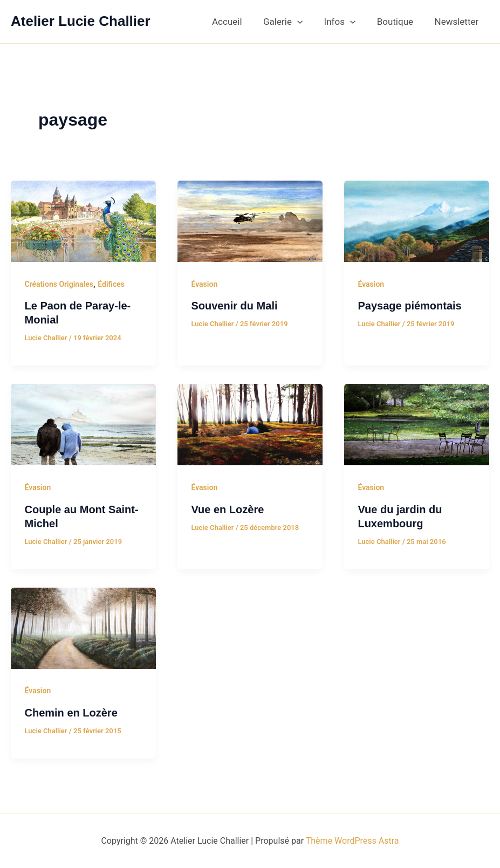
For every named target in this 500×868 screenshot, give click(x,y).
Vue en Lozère (227, 509)
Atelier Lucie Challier (81, 21)
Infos (347, 22)
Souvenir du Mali (234, 306)
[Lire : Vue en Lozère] (250, 424)
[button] (307, 22)
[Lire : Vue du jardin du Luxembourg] (417, 424)
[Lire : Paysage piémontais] (417, 221)
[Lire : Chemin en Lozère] (83, 628)
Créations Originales (59, 284)
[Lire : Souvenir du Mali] (250, 221)
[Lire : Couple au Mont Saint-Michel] (83, 424)
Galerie (293, 22)
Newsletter (458, 22)
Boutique (399, 22)
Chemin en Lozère (71, 713)
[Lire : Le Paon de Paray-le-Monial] (83, 221)
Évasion (204, 284)
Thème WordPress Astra (352, 841)
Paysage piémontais (409, 306)
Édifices (111, 284)
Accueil (241, 22)
